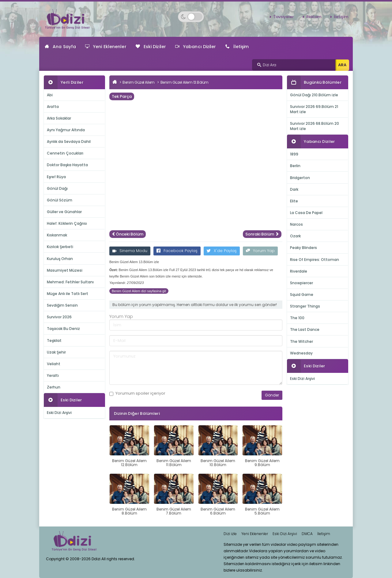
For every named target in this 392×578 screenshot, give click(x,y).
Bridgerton (300, 178)
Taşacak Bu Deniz (63, 329)
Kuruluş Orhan (60, 259)
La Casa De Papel (306, 213)
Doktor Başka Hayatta (67, 165)
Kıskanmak (57, 235)
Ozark (295, 236)
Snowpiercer (302, 283)
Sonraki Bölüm (262, 234)
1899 (294, 154)
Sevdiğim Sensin (62, 305)
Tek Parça (122, 96)
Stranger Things (305, 306)
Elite (294, 201)
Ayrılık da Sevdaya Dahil (69, 142)
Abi (50, 95)
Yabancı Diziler (196, 47)
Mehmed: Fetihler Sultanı (70, 282)
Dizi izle (230, 534)
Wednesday (301, 353)
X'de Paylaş (222, 251)
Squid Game (302, 295)
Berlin (295, 166)
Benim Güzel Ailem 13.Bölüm (185, 82)
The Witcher (302, 341)
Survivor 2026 (59, 317)
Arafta (53, 107)
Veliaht (54, 364)
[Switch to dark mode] (191, 17)
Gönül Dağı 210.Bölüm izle (314, 95)
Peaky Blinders (303, 248)
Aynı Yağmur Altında (66, 130)
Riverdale (299, 271)
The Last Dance (305, 329)
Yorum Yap (260, 251)
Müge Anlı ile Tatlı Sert (68, 294)
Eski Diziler (151, 47)
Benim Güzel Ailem (139, 82)
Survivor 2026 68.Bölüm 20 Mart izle (315, 126)
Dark (294, 189)
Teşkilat (54, 341)
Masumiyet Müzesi (65, 270)
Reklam (314, 17)
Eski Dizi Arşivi (59, 413)
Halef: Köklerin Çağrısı (67, 223)
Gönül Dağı (57, 188)
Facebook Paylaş (177, 251)
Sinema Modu (130, 251)
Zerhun (54, 387)
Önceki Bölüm (128, 234)
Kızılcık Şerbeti (60, 247)
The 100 (297, 318)
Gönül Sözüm (60, 200)
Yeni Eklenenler (106, 47)
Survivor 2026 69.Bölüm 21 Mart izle (314, 109)
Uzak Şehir (56, 352)
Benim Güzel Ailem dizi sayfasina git (139, 291)
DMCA (307, 534)
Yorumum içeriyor (137, 393)
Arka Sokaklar (59, 118)
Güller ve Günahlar (64, 212)
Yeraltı (53, 375)
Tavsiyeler (283, 17)
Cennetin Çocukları (65, 153)
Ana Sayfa (60, 47)
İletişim (341, 17)
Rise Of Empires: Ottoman (315, 260)
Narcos (296, 224)
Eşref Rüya (56, 177)
